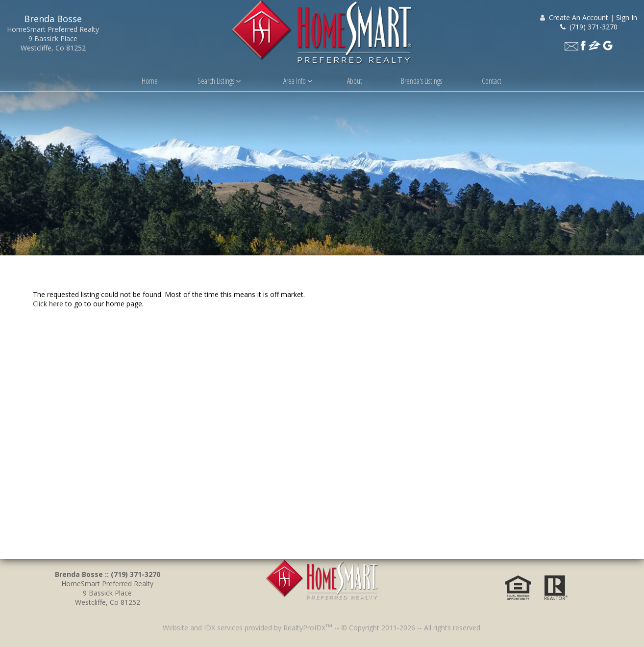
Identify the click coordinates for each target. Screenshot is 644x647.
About (355, 81)
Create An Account (579, 17)
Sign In (627, 17)
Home (150, 81)
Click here (48, 304)
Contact (492, 81)
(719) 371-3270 (589, 27)
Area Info (298, 81)
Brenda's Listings (421, 81)
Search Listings (219, 81)
